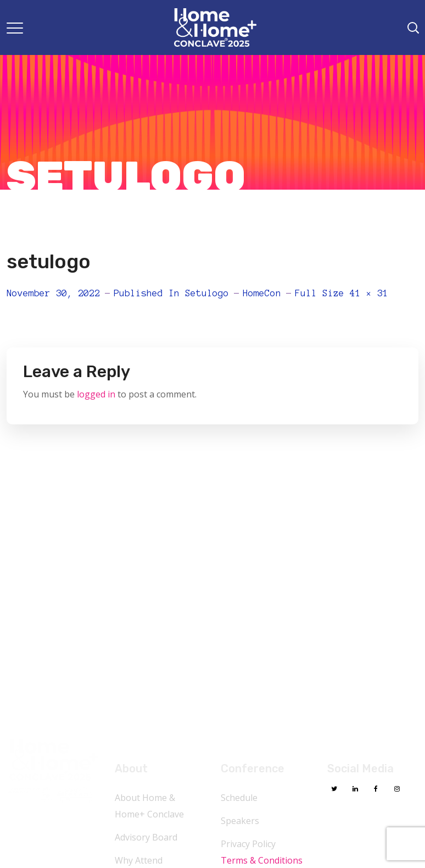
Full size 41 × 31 (342, 293)
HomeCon (262, 293)
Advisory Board (146, 837)
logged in (96, 394)
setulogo (207, 293)
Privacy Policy (248, 844)
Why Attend (139, 860)
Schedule (239, 798)
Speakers (240, 821)
